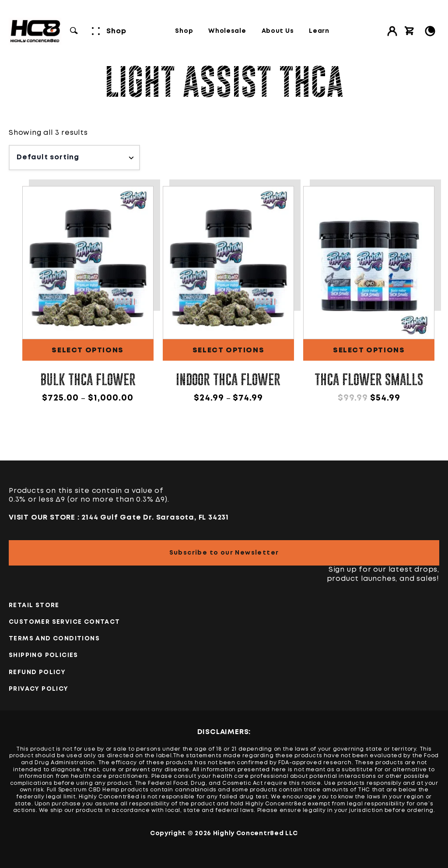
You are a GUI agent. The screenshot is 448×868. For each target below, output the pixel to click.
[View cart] (409, 31)
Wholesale (227, 31)
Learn (319, 31)
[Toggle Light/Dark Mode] (430, 31)
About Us (278, 31)
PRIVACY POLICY (39, 689)
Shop (184, 31)
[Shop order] (74, 158)
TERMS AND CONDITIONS (54, 639)
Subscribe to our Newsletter (224, 553)
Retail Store (34, 605)
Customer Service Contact (65, 622)
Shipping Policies (44, 655)
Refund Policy (37, 672)
